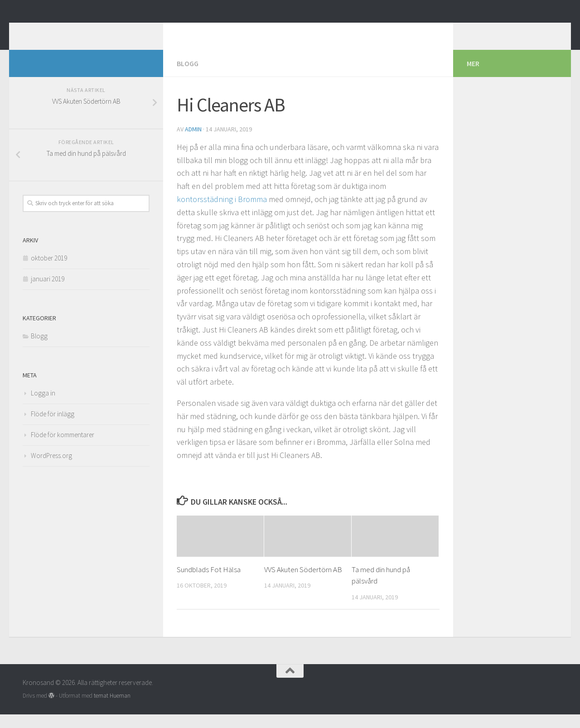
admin (193, 143)
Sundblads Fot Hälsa (209, 583)
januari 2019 (48, 292)
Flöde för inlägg (53, 427)
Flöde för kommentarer (63, 448)
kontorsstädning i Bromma (222, 213)
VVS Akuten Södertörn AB (303, 583)
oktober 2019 (49, 272)
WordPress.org (51, 469)
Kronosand (67, 31)
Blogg (188, 77)
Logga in (43, 407)
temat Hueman (112, 709)
